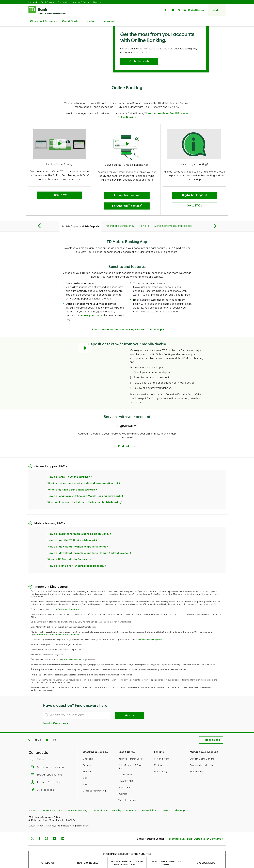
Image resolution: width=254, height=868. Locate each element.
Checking (88, 750)
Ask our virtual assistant (49, 759)
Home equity (161, 763)
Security (116, 802)
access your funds (91, 307)
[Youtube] (55, 831)
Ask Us (130, 707)
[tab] (81, 218)
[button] (166, 10)
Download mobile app (201, 757)
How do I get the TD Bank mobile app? (71, 532)
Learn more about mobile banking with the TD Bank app (127, 321)
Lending (92, 21)
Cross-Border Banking (94, 782)
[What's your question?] (76, 707)
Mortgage (159, 757)
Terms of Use (100, 802)
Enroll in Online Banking (202, 750)
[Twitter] (32, 831)
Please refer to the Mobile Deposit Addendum (59, 626)
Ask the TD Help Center (48, 774)
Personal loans (162, 750)
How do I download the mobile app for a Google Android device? (88, 545)
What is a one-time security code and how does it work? (83, 475)
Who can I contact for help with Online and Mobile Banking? (85, 494)
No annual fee (126, 766)
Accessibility (149, 802)
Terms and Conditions (69, 601)
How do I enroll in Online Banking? (69, 469)
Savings (87, 757)
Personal (33, 2)
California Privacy (52, 802)
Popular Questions (56, 715)
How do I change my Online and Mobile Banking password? (84, 488)
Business (123, 785)
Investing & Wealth (81, 2)
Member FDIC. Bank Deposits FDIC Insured (195, 830)
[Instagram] (46, 831)
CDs (85, 770)
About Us (97, 2)
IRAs (85, 776)
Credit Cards (71, 21)
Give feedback (43, 781)
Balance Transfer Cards (131, 750)
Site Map (180, 802)
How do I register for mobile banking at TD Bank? (78, 526)
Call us (38, 751)
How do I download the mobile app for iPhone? (77, 538)
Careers (165, 802)
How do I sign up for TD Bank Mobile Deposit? (76, 558)
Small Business (47, 2)
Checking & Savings (44, 21)
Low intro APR (126, 773)
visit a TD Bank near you (71, 651)
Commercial (63, 2)
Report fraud (196, 763)
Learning (109, 21)
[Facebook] (39, 831)
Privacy (33, 802)
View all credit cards (129, 792)
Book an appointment (47, 766)
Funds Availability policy (151, 631)
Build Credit (124, 779)
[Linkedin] (63, 831)
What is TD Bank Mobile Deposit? (68, 551)
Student (87, 763)
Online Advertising (77, 802)
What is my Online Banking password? (71, 481)
